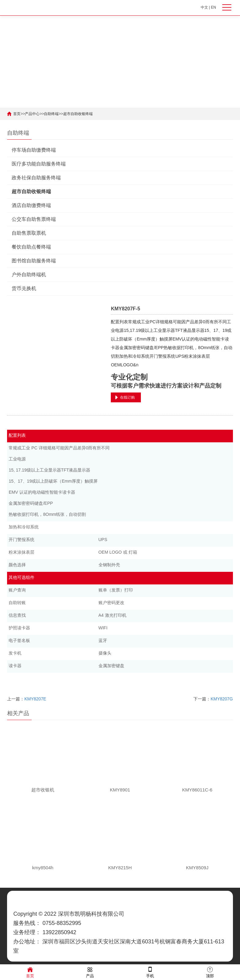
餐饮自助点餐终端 (31, 247)
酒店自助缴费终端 (31, 205)
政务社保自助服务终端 (36, 178)
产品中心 (32, 114)
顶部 (210, 972)
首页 (17, 114)
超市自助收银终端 (78, 114)
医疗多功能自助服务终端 (39, 164)
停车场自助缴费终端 (34, 150)
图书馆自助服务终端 (34, 261)
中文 (204, 7)
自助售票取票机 (29, 233)
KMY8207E (35, 699)
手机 (150, 972)
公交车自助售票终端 (34, 219)
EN (213, 7)
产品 (90, 972)
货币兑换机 (24, 288)
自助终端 (51, 114)
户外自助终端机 (29, 275)
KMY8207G (222, 699)
